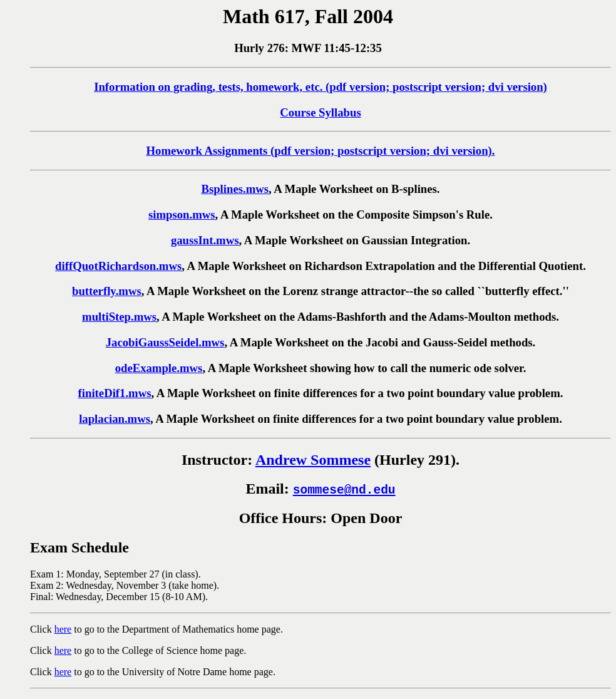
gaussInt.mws (205, 240)
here (63, 629)
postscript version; (439, 87)
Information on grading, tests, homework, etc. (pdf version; (243, 87)
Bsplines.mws (235, 189)
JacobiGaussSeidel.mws (165, 342)
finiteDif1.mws (115, 393)
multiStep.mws (119, 317)
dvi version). (462, 151)
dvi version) (516, 87)
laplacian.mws (115, 419)
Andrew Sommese (313, 460)
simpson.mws (182, 215)
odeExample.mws (159, 368)
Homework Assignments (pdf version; (242, 151)
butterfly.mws (107, 291)
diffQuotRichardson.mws (118, 266)
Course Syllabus (320, 112)
